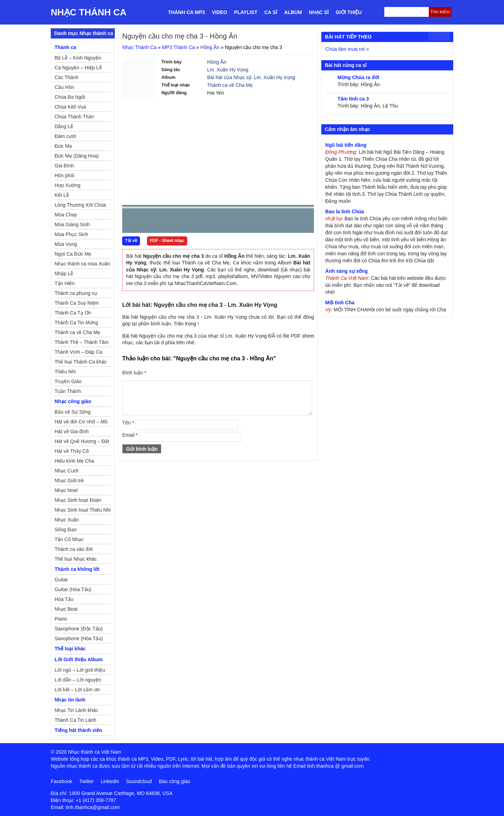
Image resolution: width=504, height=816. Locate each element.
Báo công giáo (175, 781)
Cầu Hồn (64, 87)
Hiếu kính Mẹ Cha (74, 461)
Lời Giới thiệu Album (79, 659)
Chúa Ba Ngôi (70, 97)
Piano (61, 619)
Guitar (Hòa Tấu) (73, 589)
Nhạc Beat (66, 609)
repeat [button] (190, 222)
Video (219, 12)
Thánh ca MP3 (186, 12)
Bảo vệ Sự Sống (73, 412)
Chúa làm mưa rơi (345, 49)
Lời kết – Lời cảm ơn (77, 690)
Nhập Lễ (64, 274)
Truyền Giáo (68, 381)
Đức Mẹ (63, 146)
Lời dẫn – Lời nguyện (78, 680)
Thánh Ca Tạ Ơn (73, 313)
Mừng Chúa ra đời (358, 77)
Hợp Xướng (68, 185)
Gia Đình (64, 166)
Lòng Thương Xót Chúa (80, 205)
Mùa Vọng (66, 244)
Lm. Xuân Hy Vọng (228, 70)
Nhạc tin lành (70, 700)
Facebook (61, 781)
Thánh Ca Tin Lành (75, 720)
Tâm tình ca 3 (353, 99)
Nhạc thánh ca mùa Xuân (82, 264)
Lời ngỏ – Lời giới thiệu (80, 670)
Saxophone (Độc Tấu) (79, 629)
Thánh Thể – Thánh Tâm (82, 342)
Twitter (86, 781)
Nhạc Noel (66, 490)
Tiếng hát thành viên (78, 730)
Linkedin (110, 781)
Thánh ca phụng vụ (76, 293)
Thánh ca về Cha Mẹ (230, 85)
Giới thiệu (349, 12)
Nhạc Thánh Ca (89, 12)
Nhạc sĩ (319, 12)
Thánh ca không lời (77, 569)
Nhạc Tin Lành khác (76, 710)
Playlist (246, 12)
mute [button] (267, 221)
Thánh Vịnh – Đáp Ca (78, 352)
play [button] (149, 221)
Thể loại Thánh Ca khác (81, 362)
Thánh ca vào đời (74, 549)
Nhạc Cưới (66, 471)
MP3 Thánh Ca (178, 47)
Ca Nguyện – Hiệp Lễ (78, 68)
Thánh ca (65, 47)
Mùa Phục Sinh (71, 234)
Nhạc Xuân (67, 520)
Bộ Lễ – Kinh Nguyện (78, 58)
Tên (128, 423)
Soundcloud (139, 781)
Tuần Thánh (68, 391)
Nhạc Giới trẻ (69, 480)
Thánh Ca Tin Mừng (76, 323)
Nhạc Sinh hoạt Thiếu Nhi (83, 510)
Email (130, 435)
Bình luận (134, 373)
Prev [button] (132, 222)
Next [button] (167, 222)
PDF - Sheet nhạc (167, 241)
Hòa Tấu (64, 599)
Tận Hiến (65, 283)
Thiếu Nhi (65, 372)
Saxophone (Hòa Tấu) (79, 638)
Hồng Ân (210, 47)
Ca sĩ (271, 12)
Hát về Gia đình (72, 431)
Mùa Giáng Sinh (72, 224)
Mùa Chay (66, 215)
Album (293, 12)
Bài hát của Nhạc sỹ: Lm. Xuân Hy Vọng (251, 77)
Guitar (61, 580)
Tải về (131, 241)
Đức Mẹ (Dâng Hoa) (77, 156)
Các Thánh (66, 77)
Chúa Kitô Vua (70, 107)
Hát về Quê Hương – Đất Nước (82, 442)
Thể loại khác (70, 649)
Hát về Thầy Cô (72, 451)
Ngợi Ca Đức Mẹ (73, 254)
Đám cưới (65, 136)
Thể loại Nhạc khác (76, 559)
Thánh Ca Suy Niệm (77, 303)
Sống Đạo (66, 530)
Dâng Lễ (64, 126)
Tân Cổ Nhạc (69, 539)
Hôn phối (64, 175)
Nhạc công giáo (73, 401)
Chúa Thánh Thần (74, 117)
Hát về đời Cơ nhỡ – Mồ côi (81, 423)
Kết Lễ (62, 195)
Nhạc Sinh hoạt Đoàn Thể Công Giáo (78, 501)
